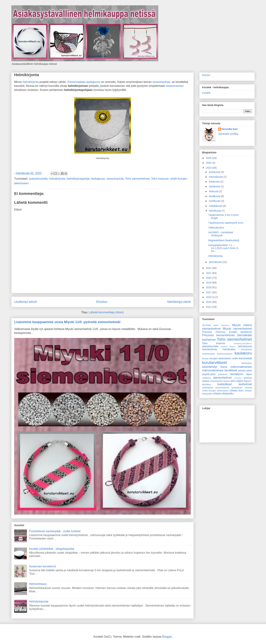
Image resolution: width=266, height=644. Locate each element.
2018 (209, 287)
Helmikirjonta (27, 75)
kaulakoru (243, 353)
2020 (209, 278)
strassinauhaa (161, 82)
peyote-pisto (209, 374)
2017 (209, 292)
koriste (205, 359)
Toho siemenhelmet (137, 179)
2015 (209, 302)
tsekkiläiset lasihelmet (235, 384)
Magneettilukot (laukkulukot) (224, 240)
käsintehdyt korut (215, 367)
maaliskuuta (216, 206)
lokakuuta (215, 182)
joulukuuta (215, 172)
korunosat (245, 358)
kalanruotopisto (225, 354)
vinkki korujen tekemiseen (215, 391)
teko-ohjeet (237, 381)
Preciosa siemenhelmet (218, 335)
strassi (206, 381)
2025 (209, 158)
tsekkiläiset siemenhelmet (216, 388)
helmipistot (246, 350)
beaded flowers (228, 346)
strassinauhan (175, 86)
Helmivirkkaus (38, 584)
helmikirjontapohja (78, 179)
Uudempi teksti (25, 302)
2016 (209, 297)
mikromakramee (241, 367)
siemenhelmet (222, 378)
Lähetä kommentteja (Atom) (106, 312)
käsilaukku (247, 363)
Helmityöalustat (39, 601)
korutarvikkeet (214, 363)
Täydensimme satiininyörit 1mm (226, 223)
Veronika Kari (230, 129)
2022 (209, 268)
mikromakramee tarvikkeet (220, 370)
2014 (209, 307)
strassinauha (216, 381)
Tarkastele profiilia (228, 134)
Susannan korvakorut (42, 566)
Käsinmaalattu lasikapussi (84, 82)
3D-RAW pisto (210, 325)
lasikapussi (98, 179)
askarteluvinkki (38, 179)
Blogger (167, 637)
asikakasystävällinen (243, 343)
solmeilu (238, 378)
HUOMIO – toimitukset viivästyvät (221, 234)
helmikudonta (209, 349)
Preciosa (207, 332)
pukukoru (223, 374)
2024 (209, 163)
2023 (209, 168)
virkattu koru (237, 391)
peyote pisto (245, 370)
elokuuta (214, 191)
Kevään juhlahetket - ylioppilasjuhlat (51, 549)
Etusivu (102, 302)
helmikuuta (215, 211)
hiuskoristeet (208, 354)
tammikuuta (216, 262)
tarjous (227, 381)
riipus (249, 374)
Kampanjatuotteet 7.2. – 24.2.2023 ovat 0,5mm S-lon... (224, 248)
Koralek (206, 93)
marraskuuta (216, 177)
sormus (248, 378)
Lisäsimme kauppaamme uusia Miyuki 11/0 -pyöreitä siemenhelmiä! (67, 322)
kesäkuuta (215, 196)
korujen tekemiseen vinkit (224, 358)
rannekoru (237, 374)
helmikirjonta (31, 82)
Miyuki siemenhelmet (237, 329)
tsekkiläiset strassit (242, 388)
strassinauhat (115, 179)
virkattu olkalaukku (223, 394)
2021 (209, 273)
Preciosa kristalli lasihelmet (234, 332)
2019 (209, 283)
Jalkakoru (225, 325)
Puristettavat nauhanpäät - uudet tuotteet (55, 531)
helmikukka (229, 349)
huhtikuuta (215, 201)
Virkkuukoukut (216, 228)
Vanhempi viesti (179, 302)
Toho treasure (160, 179)
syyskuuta (215, 186)
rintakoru (206, 378)
